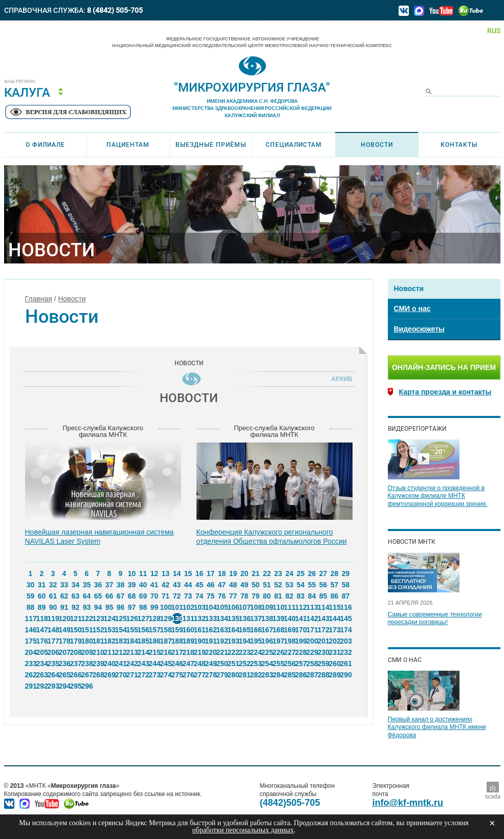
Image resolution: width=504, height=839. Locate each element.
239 (98, 664)
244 (155, 664)
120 (64, 619)
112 (301, 607)
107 (245, 607)
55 (312, 585)
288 (323, 675)
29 (346, 573)
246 (177, 664)
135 (233, 619)
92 (76, 607)
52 (278, 585)
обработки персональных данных (243, 830)
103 (200, 607)
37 (109, 585)
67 (121, 596)
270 (121, 675)
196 (267, 641)
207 (64, 652)
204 (31, 652)
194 (245, 641)
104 (211, 607)
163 (222, 630)
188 (177, 641)
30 (31, 585)
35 (87, 585)
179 (76, 641)
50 (256, 585)
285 (290, 675)
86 (335, 596)
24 (290, 573)
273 (155, 675)
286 (301, 675)
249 (211, 664)
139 (278, 619)
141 (301, 619)
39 (132, 585)
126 (132, 619)
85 (323, 596)
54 (301, 585)
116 (346, 607)
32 (53, 585)
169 (290, 630)
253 (256, 664)
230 (323, 652)
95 (109, 607)
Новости (377, 145)
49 (245, 585)
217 (177, 652)
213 (132, 652)
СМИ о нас (412, 308)
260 (335, 664)
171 (312, 630)
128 (155, 619)
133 (211, 619)
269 (109, 675)
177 (53, 641)
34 (76, 585)
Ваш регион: (20, 82)
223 (245, 652)
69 (143, 596)
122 (87, 619)
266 (76, 675)
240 (109, 664)
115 (335, 607)
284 (278, 675)
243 (143, 664)
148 (53, 630)
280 (233, 675)
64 (87, 596)
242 (132, 664)
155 (132, 630)
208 (76, 652)
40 (143, 585)
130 (177, 619)
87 (346, 596)
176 (42, 641)
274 (166, 675)
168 (278, 630)
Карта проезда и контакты (445, 392)
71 (166, 596)
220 (211, 652)
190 (200, 641)
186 (155, 641)
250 (222, 664)
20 (245, 573)
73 (188, 596)
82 (290, 596)
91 (64, 607)
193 (233, 641)
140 (290, 619)
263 (42, 675)
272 (143, 675)
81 (278, 596)
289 (335, 675)
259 (323, 664)
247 (188, 664)
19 (233, 573)
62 (64, 596)
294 (64, 686)
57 (335, 585)
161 (200, 630)
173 (335, 630)
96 (121, 607)
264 (53, 675)
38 (121, 585)
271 (132, 675)
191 (211, 641)
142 (312, 619)
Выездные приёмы (211, 145)
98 (143, 607)
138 (267, 619)
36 (98, 585)
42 (166, 585)
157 (155, 630)
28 (335, 573)
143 (323, 619)
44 (188, 585)
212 (121, 652)
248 (200, 664)
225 (267, 652)
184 (132, 641)
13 (166, 573)
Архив (340, 379)
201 (323, 641)
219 (200, 652)
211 (109, 652)
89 (42, 607)
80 (267, 596)
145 (346, 619)
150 (76, 630)
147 (42, 630)
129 (166, 619)
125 (121, 619)
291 (31, 686)
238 (87, 664)
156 (143, 630)
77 (233, 596)
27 (323, 573)
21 (256, 573)
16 (200, 573)
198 (290, 641)
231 (335, 652)
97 (132, 607)
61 (53, 596)
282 (256, 675)
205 (42, 652)
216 (166, 652)
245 (166, 664)
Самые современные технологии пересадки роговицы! (435, 619)
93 (87, 607)
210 (98, 652)
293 (53, 686)
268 (98, 675)
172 (323, 630)
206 (53, 652)
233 (31, 664)
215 (155, 652)
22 (267, 573)
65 (98, 596)
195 (256, 641)
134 (222, 619)
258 (312, 664)
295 (76, 686)
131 (188, 619)
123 (98, 619)
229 (312, 652)
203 (346, 641)
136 (245, 619)
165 (245, 630)
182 (109, 641)
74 (200, 596)
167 (267, 630)
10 (132, 573)
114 (323, 607)
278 (211, 675)
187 (166, 641)
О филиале (45, 145)
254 (267, 664)
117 (31, 619)
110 (278, 607)
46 (211, 585)
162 (211, 630)
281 (245, 675)
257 (301, 664)
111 (290, 607)
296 (87, 686)
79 (256, 596)
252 (245, 664)
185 (143, 641)
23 (278, 573)
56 (323, 585)
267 (87, 675)
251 (233, 664)
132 (200, 619)
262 (31, 675)
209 (87, 652)
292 (42, 686)
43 (177, 585)
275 (177, 675)
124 (109, 619)
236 (64, 664)
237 (76, 664)
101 (177, 607)
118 (42, 619)
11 (143, 573)
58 (346, 585)
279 (222, 675)
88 (31, 607)
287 (312, 675)
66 (109, 596)
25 (301, 573)
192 (222, 641)
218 (188, 652)
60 (42, 596)
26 (312, 573)
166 (256, 630)
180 (87, 641)
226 (278, 652)
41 (155, 585)
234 (42, 664)
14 (177, 573)
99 (155, 607)
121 (76, 619)
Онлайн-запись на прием (444, 367)
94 (98, 607)
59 (31, 596)
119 (53, 619)
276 (188, 675)
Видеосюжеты (419, 329)
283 (267, 675)
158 (166, 630)
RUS (494, 31)
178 (64, 641)
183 (121, 641)
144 (335, 619)
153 (109, 630)
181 (98, 641)
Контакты (459, 145)
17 (211, 573)
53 (290, 585)
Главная (39, 299)
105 (222, 607)
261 (346, 664)
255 (278, 664)
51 (267, 585)
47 (222, 585)
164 (233, 630)
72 (177, 596)
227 (290, 652)
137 (256, 619)
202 (335, 641)
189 (188, 641)
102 (188, 607)
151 (87, 630)
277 (200, 675)
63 (76, 596)
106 (233, 607)
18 (222, 573)
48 (233, 585)
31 (42, 585)
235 (53, 664)
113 (312, 607)
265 (64, 675)
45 (200, 585)
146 (31, 630)
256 (290, 664)
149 (64, 630)
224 (256, 652)
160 (188, 630)
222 (233, 652)
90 (53, 607)
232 (346, 652)
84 (312, 596)
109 (267, 607)
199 (301, 641)
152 (98, 630)
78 (245, 596)
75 (211, 596)
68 (132, 596)
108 (256, 607)
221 (222, 652)
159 (177, 630)
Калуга (27, 93)
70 (155, 596)
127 (143, 619)
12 (155, 573)
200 (312, 641)
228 (301, 652)
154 (121, 630)
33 (64, 585)
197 (278, 641)
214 (143, 652)
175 (31, 641)
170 (301, 630)
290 (346, 675)
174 (346, 630)
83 (301, 596)
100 (166, 607)
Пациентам (128, 145)
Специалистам (294, 145)
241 (121, 664)
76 (222, 596)
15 (188, 573)
